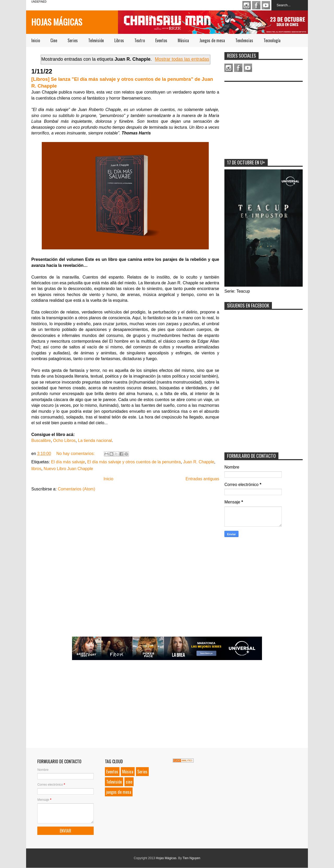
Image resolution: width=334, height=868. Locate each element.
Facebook (256, 5)
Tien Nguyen (192, 858)
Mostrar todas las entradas (182, 59)
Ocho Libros (64, 441)
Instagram (247, 5)
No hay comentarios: (76, 454)
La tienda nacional (95, 441)
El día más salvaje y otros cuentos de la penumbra (134, 462)
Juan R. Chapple (199, 462)
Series (73, 40)
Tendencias (244, 40)
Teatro (140, 40)
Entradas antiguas (202, 479)
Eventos (161, 40)
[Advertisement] (264, 117)
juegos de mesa (119, 792)
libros (36, 469)
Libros (119, 40)
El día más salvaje (68, 462)
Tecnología (272, 40)
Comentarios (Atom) (76, 489)
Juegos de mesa (212, 40)
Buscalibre (41, 441)
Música (183, 40)
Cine (54, 40)
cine (129, 782)
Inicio (36, 40)
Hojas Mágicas (57, 22)
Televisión (96, 40)
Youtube (266, 5)
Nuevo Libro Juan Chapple (68, 469)
